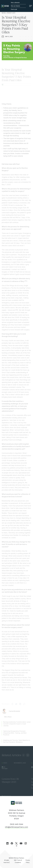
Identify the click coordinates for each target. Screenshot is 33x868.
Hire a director (15, 2)
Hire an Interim (15, 6)
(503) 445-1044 (16, 824)
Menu (31, 6)
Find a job (14, 9)
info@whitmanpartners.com (16, 827)
